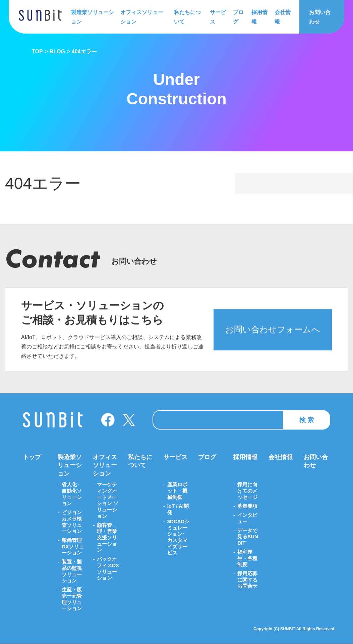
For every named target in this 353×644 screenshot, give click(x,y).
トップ (32, 457)
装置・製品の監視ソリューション (72, 571)
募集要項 (247, 506)
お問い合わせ (319, 17)
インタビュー (247, 518)
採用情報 (259, 17)
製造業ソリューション (93, 17)
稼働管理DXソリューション (73, 547)
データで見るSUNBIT (248, 537)
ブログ (238, 17)
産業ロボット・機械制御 (177, 491)
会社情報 (282, 17)
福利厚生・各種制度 (247, 558)
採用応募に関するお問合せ (247, 580)
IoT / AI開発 (178, 509)
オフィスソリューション (142, 17)
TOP (37, 52)
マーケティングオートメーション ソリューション (108, 500)
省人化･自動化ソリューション (72, 494)
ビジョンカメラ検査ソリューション (72, 522)
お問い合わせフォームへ (273, 337)
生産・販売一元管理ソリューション (72, 599)
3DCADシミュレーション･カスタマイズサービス (179, 537)
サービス (218, 17)
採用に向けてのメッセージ (247, 491)
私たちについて (187, 17)
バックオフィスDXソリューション (108, 569)
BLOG (57, 52)
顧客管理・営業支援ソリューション (107, 538)
